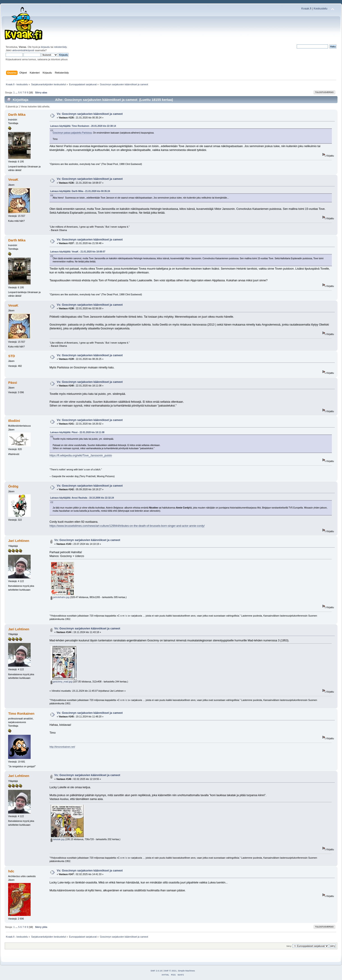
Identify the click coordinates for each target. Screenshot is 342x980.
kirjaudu (45, 47)
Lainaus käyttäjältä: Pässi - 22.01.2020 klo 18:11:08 (77, 432)
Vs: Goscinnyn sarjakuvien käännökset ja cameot (90, 114)
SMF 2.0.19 (156, 971)
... (17, 92)
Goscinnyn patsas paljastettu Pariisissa (72, 133)
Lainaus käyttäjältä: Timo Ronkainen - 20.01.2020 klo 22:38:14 (83, 126)
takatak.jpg (58, 839)
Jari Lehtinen (19, 541)
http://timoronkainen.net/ (62, 747)
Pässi (13, 383)
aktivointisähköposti (23, 50)
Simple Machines (186, 971)
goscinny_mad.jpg (61, 682)
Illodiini (14, 421)
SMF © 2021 (170, 971)
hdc (11, 871)
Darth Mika (17, 114)
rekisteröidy (60, 47)
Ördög (13, 486)
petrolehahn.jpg (60, 597)
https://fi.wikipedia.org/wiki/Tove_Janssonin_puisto (81, 455)
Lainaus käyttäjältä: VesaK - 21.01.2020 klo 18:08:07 (78, 252)
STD (11, 356)
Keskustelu (320, 9)
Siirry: (289, 946)
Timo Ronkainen (21, 713)
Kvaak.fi (306, 9)
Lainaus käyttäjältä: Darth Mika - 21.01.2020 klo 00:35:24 (80, 191)
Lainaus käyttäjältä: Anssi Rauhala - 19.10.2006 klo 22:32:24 (82, 498)
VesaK (13, 179)
